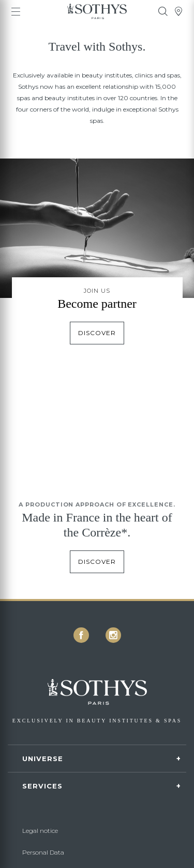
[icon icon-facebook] (81, 635)
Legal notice (40, 831)
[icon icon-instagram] (113, 635)
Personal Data (43, 852)
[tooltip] (163, 11)
